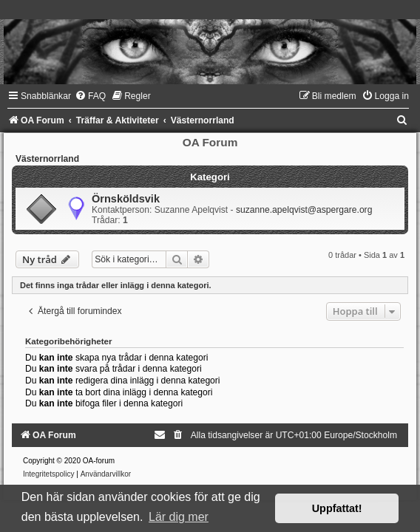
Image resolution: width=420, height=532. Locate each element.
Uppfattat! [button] (337, 508)
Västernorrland (47, 159)
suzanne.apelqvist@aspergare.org (304, 210)
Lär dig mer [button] (179, 517)
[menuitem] (90, 96)
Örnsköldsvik (126, 199)
